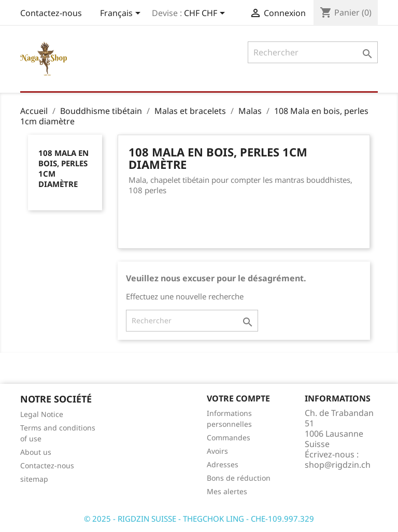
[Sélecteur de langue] (122, 14)
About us (36, 452)
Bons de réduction (239, 478)
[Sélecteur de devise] (206, 14)
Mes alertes (227, 491)
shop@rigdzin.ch (338, 465)
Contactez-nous (51, 13)
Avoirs (217, 451)
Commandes (229, 437)
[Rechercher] (313, 52)
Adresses (223, 464)
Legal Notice (42, 414)
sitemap (34, 479)
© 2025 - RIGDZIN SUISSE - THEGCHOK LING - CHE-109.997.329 (199, 519)
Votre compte (238, 398)
